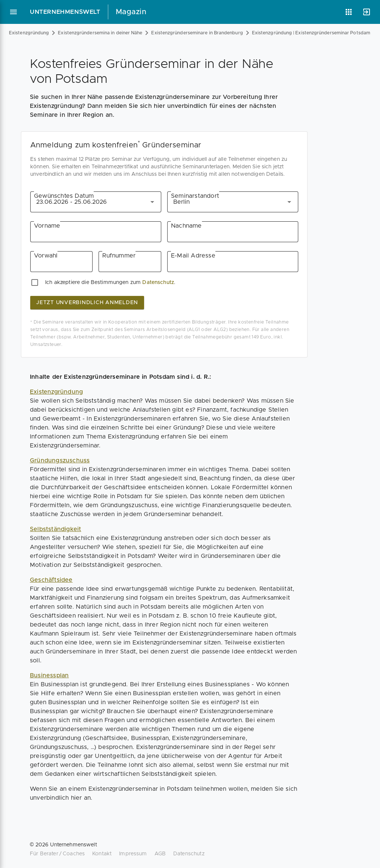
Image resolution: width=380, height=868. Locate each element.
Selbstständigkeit (55, 529)
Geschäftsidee (51, 580)
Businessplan (49, 675)
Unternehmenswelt (65, 12)
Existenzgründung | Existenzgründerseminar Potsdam (311, 33)
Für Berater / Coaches (57, 854)
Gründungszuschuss (60, 460)
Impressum (133, 854)
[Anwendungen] (349, 12)
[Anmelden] (367, 12)
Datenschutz (158, 282)
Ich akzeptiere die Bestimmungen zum (93, 282)
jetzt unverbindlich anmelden (87, 303)
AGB (160, 854)
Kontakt (102, 854)
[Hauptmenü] (13, 12)
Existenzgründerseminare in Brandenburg (197, 33)
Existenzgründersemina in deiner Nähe (100, 33)
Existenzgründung (29, 33)
